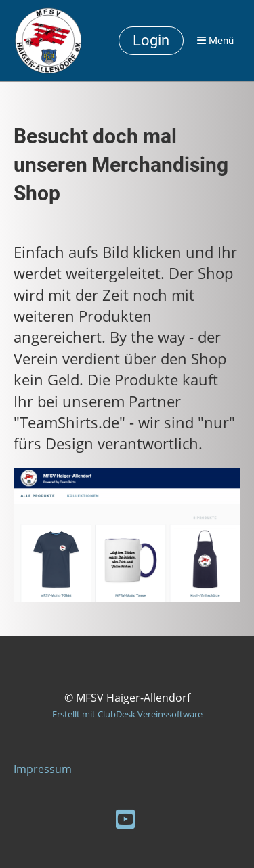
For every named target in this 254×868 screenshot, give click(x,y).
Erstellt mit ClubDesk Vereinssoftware (127, 714)
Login (151, 40)
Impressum (43, 769)
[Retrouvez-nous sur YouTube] (125, 819)
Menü (215, 41)
